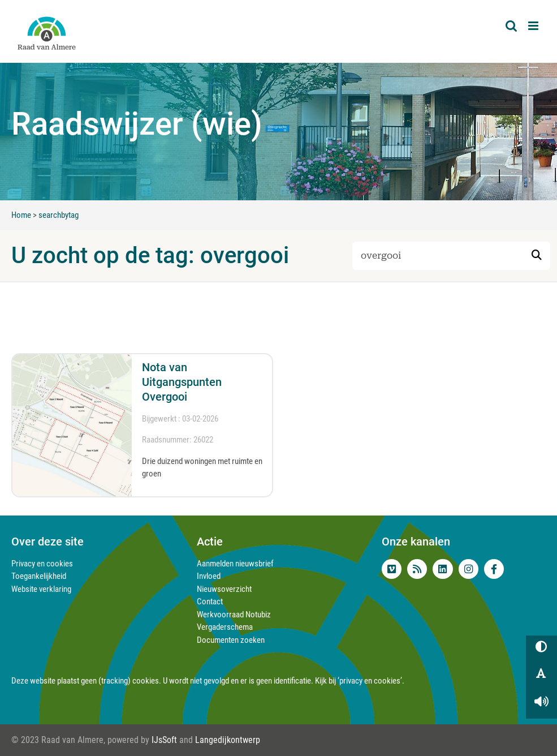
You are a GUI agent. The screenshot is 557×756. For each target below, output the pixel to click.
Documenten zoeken (231, 640)
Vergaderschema (225, 627)
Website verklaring (41, 589)
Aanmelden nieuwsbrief (235, 564)
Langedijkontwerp (228, 740)
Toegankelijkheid (39, 576)
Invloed (209, 576)
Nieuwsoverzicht (224, 589)
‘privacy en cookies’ (370, 681)
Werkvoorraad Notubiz (234, 615)
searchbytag (59, 215)
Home (21, 215)
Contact (210, 602)
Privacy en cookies (42, 564)
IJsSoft (164, 740)
